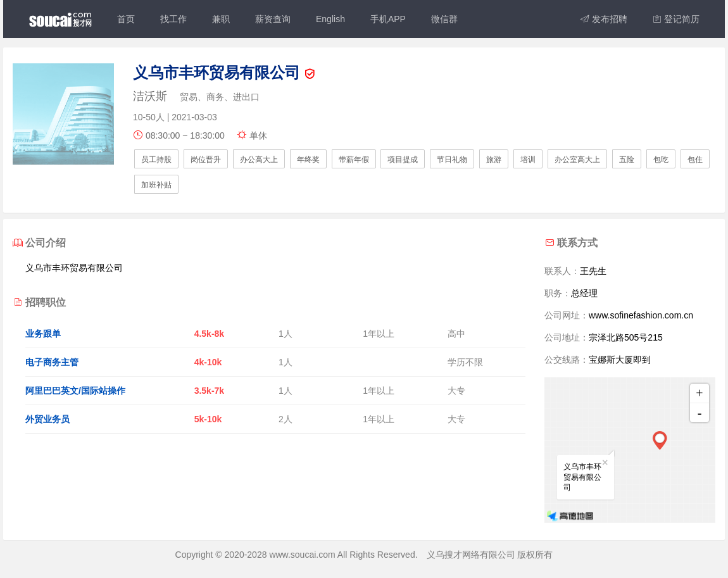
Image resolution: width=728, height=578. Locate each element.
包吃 (661, 160)
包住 (695, 160)
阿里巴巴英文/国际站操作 (75, 391)
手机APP (388, 19)
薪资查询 (273, 19)
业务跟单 (43, 334)
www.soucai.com (302, 555)
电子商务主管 (52, 362)
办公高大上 (259, 160)
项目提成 (403, 160)
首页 (126, 19)
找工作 (173, 19)
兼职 (221, 19)
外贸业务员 (47, 419)
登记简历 (676, 19)
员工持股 (156, 160)
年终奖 (308, 160)
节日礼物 (452, 160)
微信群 (444, 19)
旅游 (494, 160)
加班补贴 (156, 185)
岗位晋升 (206, 160)
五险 (627, 160)
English (330, 19)
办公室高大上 (577, 160)
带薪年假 (354, 160)
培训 (528, 160)
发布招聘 (604, 19)
